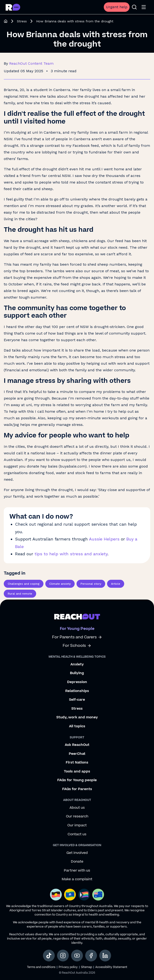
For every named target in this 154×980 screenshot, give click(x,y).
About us (77, 808)
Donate (77, 862)
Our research (77, 816)
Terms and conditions (41, 967)
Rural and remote (20, 594)
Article (116, 584)
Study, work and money (77, 717)
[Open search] (134, 7)
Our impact (77, 825)
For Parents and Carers (77, 637)
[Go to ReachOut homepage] (13, 7)
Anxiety (77, 664)
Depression (77, 682)
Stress (22, 21)
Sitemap (87, 967)
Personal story (91, 584)
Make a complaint (77, 879)
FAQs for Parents (77, 789)
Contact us (77, 834)
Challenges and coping (24, 584)
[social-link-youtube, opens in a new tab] (77, 956)
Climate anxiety (60, 584)
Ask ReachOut (77, 745)
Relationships (77, 691)
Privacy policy (68, 967)
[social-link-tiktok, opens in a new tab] (49, 956)
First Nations (77, 763)
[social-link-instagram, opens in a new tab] (63, 956)
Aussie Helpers (104, 539)
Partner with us (77, 871)
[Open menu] (144, 7)
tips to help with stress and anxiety (71, 554)
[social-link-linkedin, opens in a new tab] (105, 956)
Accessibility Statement (111, 967)
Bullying (77, 673)
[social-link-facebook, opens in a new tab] (91, 956)
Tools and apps (77, 772)
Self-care (77, 700)
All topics (77, 726)
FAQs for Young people (77, 780)
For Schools (77, 646)
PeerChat (77, 754)
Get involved (77, 853)
